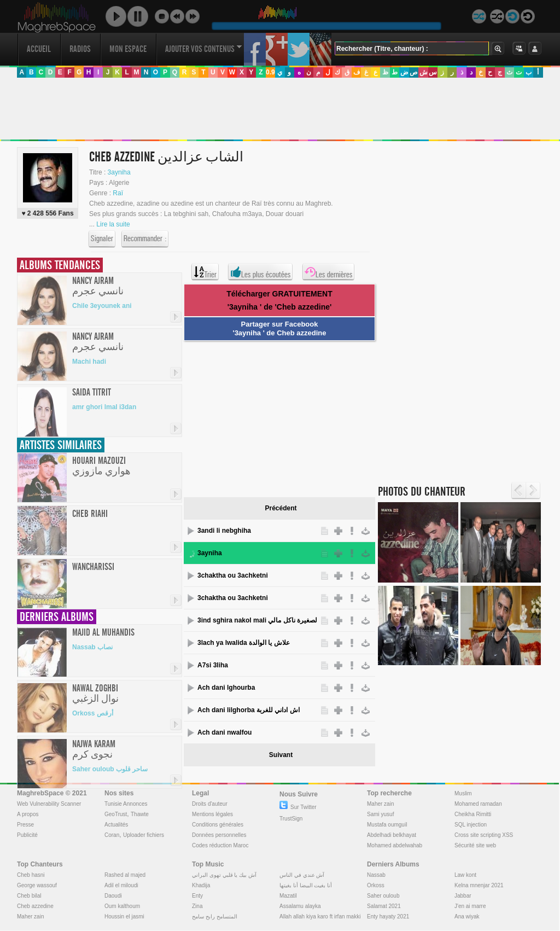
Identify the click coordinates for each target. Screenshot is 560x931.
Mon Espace (128, 49)
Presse (25, 825)
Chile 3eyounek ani (102, 306)
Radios (80, 49)
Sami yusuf (380, 814)
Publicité (27, 835)
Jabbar (463, 896)
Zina (197, 906)
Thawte (140, 814)
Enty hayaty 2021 (388, 917)
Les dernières (328, 272)
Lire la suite (113, 224)
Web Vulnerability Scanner (49, 804)
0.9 (270, 72)
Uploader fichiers (144, 835)
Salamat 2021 (384, 906)
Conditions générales (218, 825)
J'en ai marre (470, 906)
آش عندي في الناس (302, 875)
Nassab (376, 875)
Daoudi (113, 896)
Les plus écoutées (260, 272)
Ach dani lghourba (226, 688)
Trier (205, 272)
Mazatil (288, 896)
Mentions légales (212, 814)
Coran (112, 835)
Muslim (463, 793)
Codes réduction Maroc (220, 845)
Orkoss (376, 885)
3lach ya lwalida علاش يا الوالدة (244, 643)
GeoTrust (116, 814)
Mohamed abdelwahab (395, 845)
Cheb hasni (31, 875)
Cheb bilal (29, 896)
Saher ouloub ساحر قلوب (110, 769)
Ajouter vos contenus (203, 49)
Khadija (201, 885)
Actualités (116, 825)
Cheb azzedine (35, 906)
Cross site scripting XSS (484, 835)
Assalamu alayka (300, 906)
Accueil (39, 49)
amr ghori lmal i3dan (104, 407)
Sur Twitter (298, 807)
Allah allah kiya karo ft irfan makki (320, 917)
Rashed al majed (125, 875)
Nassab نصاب (92, 647)
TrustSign (291, 819)
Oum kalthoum (122, 906)
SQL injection (471, 825)
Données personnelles (219, 835)
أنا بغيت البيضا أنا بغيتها (306, 885)
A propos (28, 814)
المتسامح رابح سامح (215, 917)
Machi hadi (89, 362)
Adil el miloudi (121, 885)
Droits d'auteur (210, 804)
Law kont (465, 875)
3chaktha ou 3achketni (233, 575)
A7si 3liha (213, 665)
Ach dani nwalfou (224, 732)
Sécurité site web (475, 845)
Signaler (102, 239)
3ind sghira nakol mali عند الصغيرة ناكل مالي (258, 620)
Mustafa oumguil (387, 825)
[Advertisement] (279, 109)
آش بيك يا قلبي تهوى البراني (224, 875)
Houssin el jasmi (124, 917)
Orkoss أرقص (93, 713)
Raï (118, 193)
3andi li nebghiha (224, 531)
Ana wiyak (467, 917)
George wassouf (37, 885)
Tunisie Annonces (126, 804)
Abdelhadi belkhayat (392, 835)
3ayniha (119, 172)
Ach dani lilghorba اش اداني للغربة (249, 710)
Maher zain (380, 804)
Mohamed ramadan (478, 804)
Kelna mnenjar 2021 (479, 885)
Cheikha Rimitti (473, 814)
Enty (197, 896)
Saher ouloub (383, 896)
